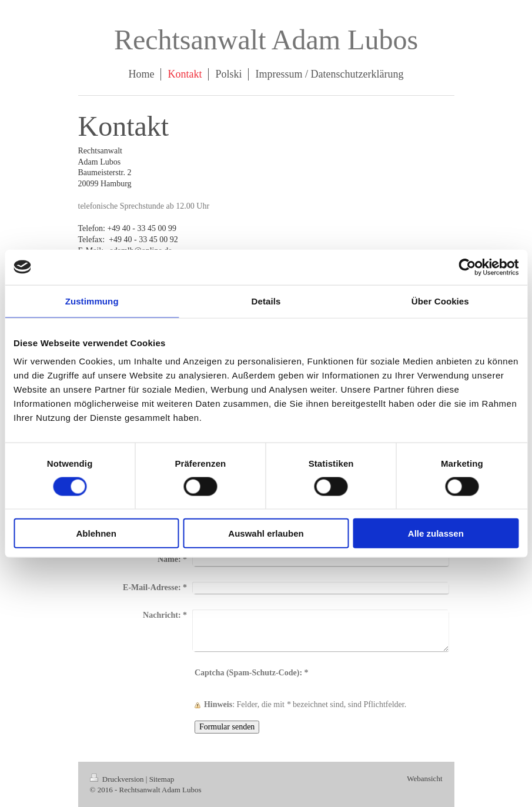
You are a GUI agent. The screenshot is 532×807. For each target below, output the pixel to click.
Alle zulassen (436, 533)
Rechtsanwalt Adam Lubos (266, 40)
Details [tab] (266, 301)
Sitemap (162, 779)
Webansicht (424, 778)
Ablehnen (96, 533)
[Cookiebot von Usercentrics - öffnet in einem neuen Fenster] (467, 267)
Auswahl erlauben (266, 533)
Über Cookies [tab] (440, 301)
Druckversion (118, 779)
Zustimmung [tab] (92, 301)
